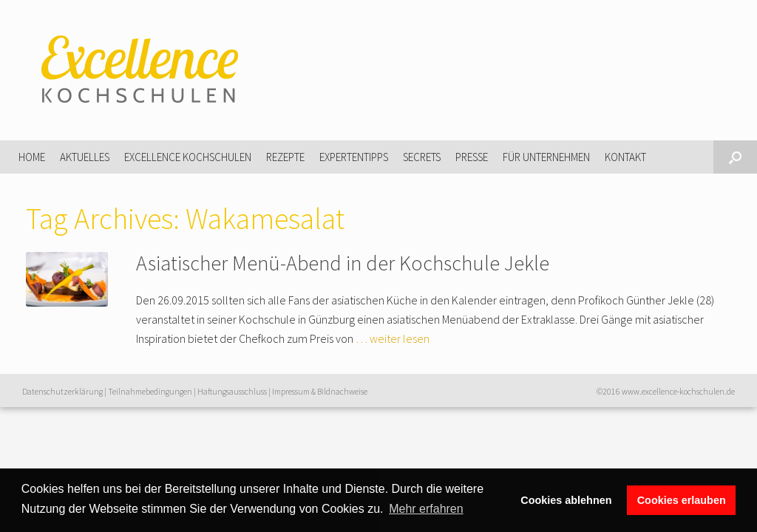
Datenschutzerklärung (62, 392)
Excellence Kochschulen (188, 157)
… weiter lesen (393, 338)
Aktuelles (85, 157)
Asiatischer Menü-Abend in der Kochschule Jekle (343, 263)
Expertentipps (354, 157)
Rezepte (285, 157)
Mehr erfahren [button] (426, 509)
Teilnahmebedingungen (150, 392)
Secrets (422, 157)
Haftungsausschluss (232, 392)
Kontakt (625, 157)
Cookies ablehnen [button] (566, 500)
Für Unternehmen (546, 157)
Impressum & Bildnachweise (320, 392)
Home (32, 157)
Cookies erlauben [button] (682, 500)
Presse (472, 157)
